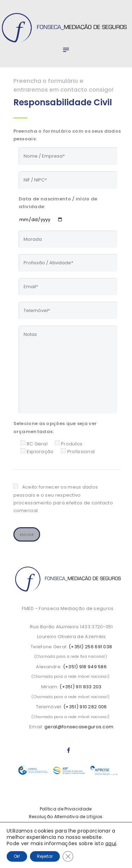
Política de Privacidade (66, 809)
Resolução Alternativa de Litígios (66, 817)
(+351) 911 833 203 (80, 687)
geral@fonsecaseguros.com (79, 727)
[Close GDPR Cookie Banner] (68, 856)
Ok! (17, 856)
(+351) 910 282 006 (85, 707)
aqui (111, 843)
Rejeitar (45, 856)
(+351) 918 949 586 (85, 667)
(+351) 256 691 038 (90, 647)
